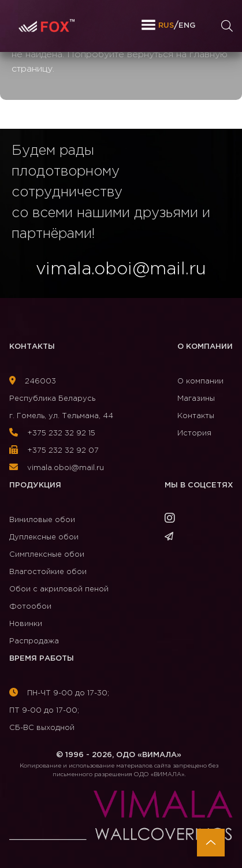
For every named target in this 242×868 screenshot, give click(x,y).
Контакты (32, 347)
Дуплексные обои (44, 537)
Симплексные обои (47, 555)
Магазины (196, 399)
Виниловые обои (42, 520)
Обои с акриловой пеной (59, 589)
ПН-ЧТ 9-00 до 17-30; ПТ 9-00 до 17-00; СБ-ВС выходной (59, 711)
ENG (187, 26)
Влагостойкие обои (48, 572)
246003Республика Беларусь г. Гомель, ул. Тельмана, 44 (61, 399)
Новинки (26, 624)
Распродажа (34, 641)
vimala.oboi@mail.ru (57, 468)
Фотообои (30, 607)
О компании (205, 347)
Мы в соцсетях (199, 485)
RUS (166, 26)
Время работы (42, 659)
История (194, 433)
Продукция (35, 485)
